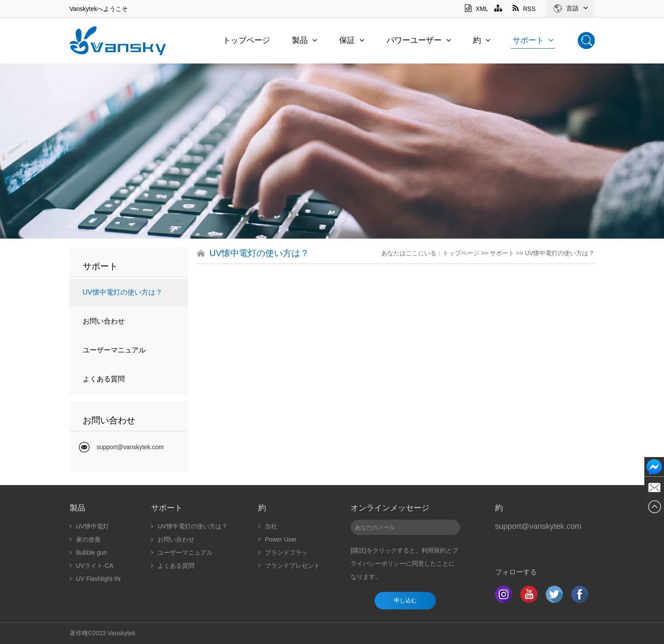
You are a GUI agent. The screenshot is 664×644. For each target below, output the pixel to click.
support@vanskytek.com (130, 447)
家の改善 (85, 539)
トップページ (246, 40)
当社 (268, 526)
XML (476, 9)
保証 (352, 40)
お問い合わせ (104, 321)
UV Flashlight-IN (95, 579)
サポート (533, 40)
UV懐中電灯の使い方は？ (123, 292)
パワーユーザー (419, 40)
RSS (524, 9)
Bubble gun (88, 553)
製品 (305, 40)
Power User (278, 539)
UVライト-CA (92, 566)
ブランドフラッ (283, 553)
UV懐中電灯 (89, 526)
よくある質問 (104, 379)
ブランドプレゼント (289, 566)
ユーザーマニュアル (114, 350)
